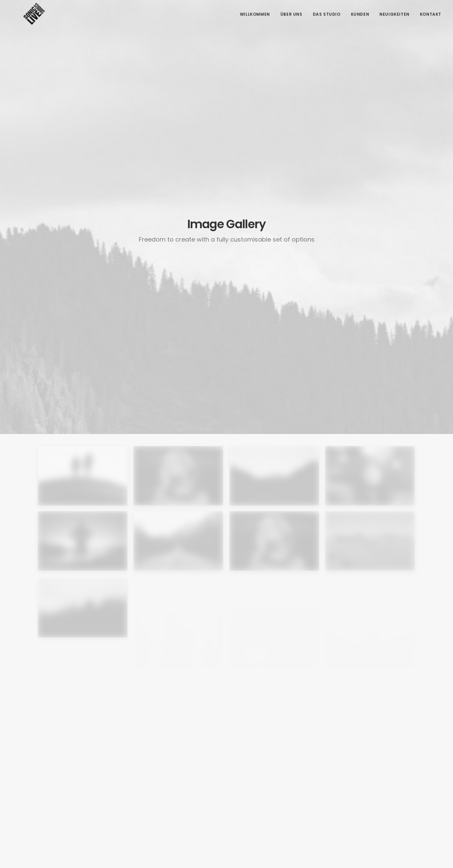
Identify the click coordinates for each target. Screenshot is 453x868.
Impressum (346, 792)
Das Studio (327, 14)
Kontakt (431, 14)
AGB (338, 781)
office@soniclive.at (156, 813)
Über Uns (291, 14)
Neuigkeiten (394, 14)
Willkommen (255, 14)
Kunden (360, 14)
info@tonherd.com (156, 805)
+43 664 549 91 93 (155, 797)
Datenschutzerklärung (360, 804)
